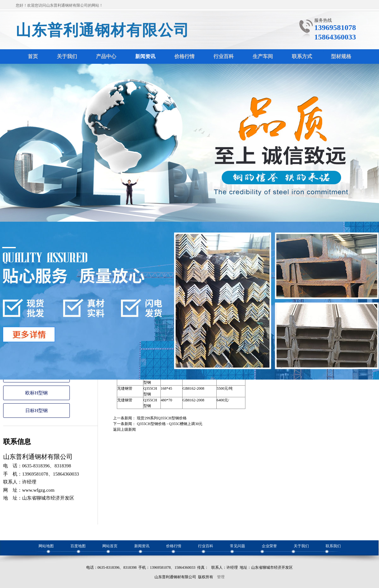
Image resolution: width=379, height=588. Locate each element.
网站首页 (110, 546)
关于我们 (301, 546)
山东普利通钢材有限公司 (103, 30)
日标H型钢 (36, 411)
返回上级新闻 (124, 429)
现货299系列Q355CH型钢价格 (162, 418)
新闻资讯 (142, 546)
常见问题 (238, 546)
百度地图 (78, 546)
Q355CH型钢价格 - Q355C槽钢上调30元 (170, 424)
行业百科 (206, 546)
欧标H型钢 (36, 393)
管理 (221, 577)
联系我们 (333, 546)
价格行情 (174, 546)
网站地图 (46, 546)
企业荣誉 (269, 546)
